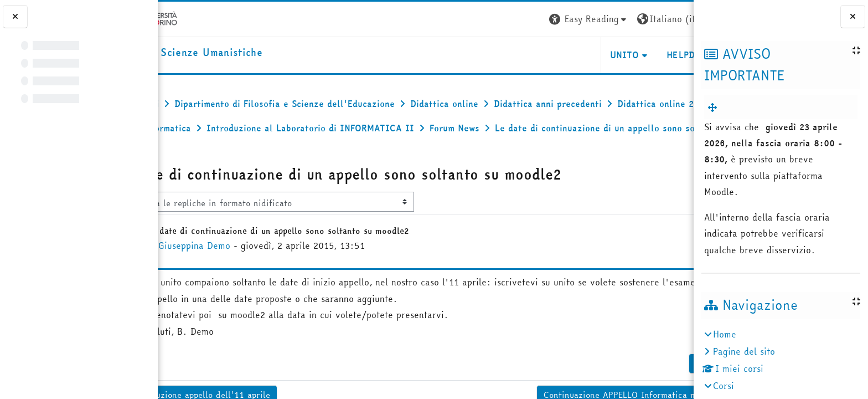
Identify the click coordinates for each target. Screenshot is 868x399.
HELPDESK (626, 55)
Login (673, 19)
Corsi (724, 386)
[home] (236, 53)
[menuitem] (715, 108)
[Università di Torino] (192, 18)
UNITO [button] (562, 55)
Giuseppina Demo (244, 270)
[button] (526, 19)
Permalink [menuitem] (653, 388)
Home (725, 334)
